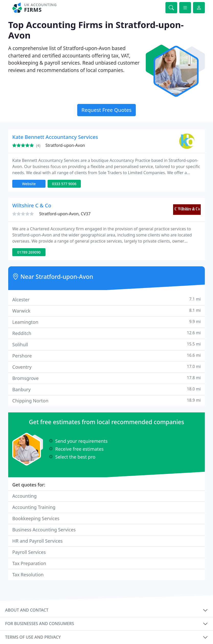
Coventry (107, 367)
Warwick (107, 311)
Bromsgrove (107, 378)
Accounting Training (34, 507)
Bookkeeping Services (36, 518)
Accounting (24, 496)
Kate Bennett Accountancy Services (55, 137)
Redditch (107, 333)
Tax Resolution (28, 575)
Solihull (107, 344)
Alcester (107, 299)
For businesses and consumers (40, 624)
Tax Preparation (29, 563)
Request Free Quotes (107, 110)
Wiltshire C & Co (32, 205)
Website (29, 184)
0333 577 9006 (64, 184)
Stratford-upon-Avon (65, 145)
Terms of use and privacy (33, 637)
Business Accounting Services (44, 530)
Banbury (107, 389)
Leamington (107, 322)
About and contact (27, 610)
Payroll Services (29, 552)
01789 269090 (29, 252)
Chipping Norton (107, 401)
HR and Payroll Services (37, 541)
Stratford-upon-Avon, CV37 (65, 214)
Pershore (107, 356)
